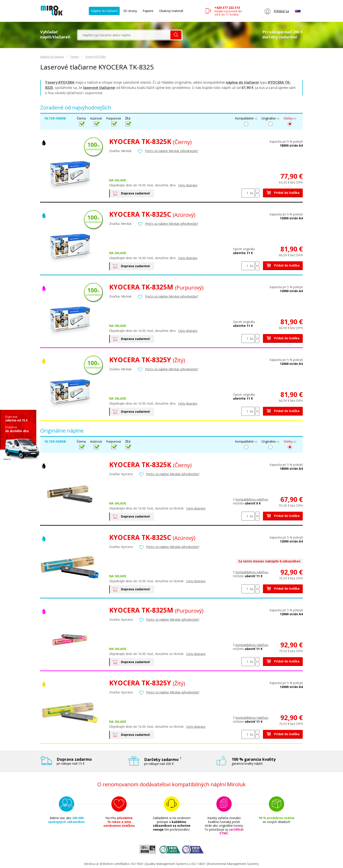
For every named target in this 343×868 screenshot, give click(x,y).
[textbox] (124, 35)
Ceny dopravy (188, 185)
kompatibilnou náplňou (252, 499)
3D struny (130, 11)
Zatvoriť (7, 459)
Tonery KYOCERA (95, 57)
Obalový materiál (171, 11)
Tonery (74, 57)
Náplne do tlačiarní (104, 11)
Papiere (148, 11)
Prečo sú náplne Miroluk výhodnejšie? (172, 151)
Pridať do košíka (283, 193)
